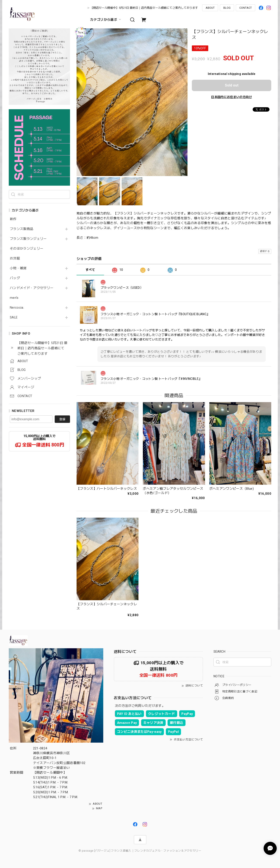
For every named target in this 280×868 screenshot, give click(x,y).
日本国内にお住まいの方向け (231, 97)
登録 (62, 419)
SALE (14, 317)
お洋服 (15, 258)
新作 (13, 219)
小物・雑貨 (18, 268)
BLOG (227, 8)
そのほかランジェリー (27, 249)
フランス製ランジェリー (28, 239)
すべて (90, 270)
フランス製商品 (22, 229)
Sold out (232, 85)
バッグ (15, 278)
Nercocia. (17, 308)
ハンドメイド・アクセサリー (32, 288)
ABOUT (210, 8)
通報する (265, 251)
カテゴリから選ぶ (106, 20)
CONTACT (246, 8)
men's (14, 298)
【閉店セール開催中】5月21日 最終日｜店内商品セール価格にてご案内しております (144, 8)
